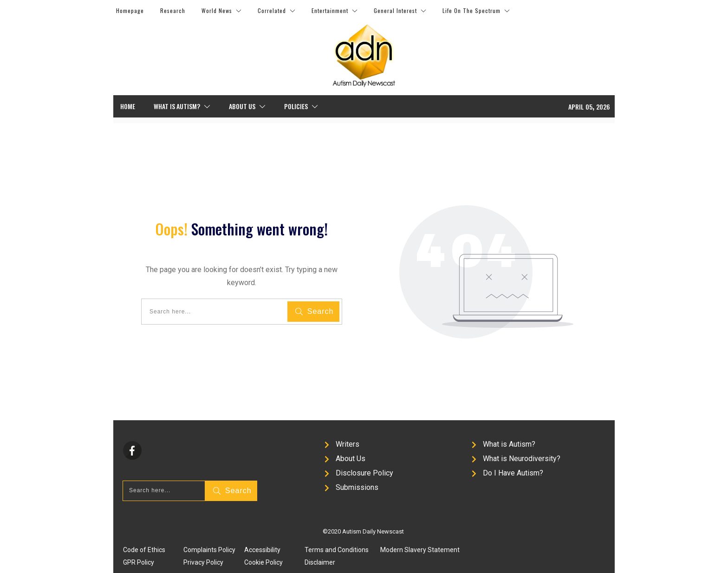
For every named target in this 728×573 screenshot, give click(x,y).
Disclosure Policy (364, 473)
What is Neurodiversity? (522, 459)
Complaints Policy (209, 550)
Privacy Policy (203, 562)
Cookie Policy (263, 562)
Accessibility (262, 550)
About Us (351, 459)
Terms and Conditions (337, 550)
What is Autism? (509, 444)
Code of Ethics (144, 550)
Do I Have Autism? (513, 473)
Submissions (357, 487)
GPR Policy (139, 562)
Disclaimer (320, 562)
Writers (348, 444)
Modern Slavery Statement (420, 550)
